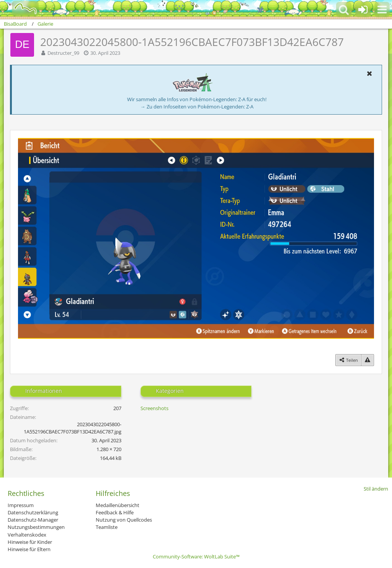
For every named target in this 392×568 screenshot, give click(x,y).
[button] (382, 10)
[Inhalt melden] (367, 360)
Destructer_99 (63, 53)
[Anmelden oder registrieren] (363, 10)
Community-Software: (196, 557)
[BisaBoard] (20, 8)
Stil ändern (376, 489)
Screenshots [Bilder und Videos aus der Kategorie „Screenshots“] (154, 408)
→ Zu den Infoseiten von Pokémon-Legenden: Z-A (197, 107)
